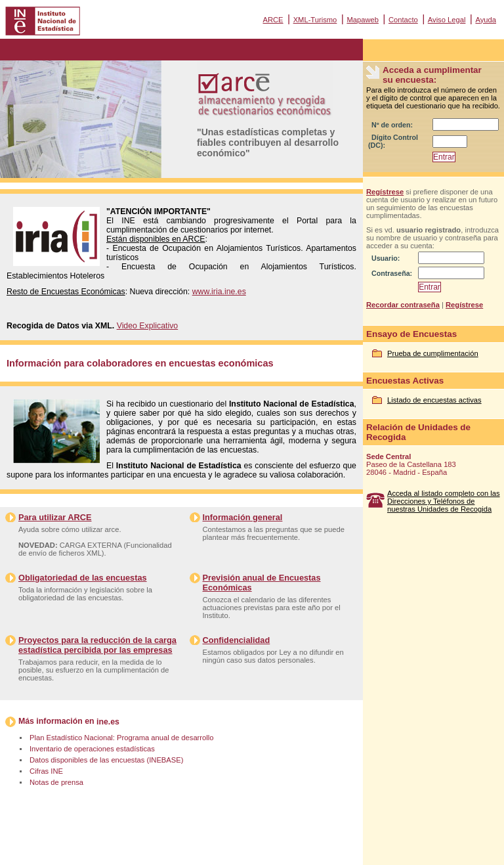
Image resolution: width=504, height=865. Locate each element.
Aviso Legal (447, 20)
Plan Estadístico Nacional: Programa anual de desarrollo (121, 738)
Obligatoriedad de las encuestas (83, 578)
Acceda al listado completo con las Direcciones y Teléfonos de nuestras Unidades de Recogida (444, 501)
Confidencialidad (237, 640)
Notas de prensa (56, 782)
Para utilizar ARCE (55, 517)
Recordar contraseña (403, 305)
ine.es (108, 722)
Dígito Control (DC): (393, 141)
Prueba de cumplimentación (433, 353)
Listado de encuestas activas (434, 400)
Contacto (403, 20)
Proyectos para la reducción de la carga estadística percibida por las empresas (97, 645)
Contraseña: (392, 273)
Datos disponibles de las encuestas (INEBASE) (106, 760)
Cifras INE (46, 771)
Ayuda (486, 20)
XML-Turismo (315, 20)
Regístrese (385, 192)
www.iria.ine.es (219, 292)
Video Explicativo (148, 326)
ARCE (273, 20)
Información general (243, 517)
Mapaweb (363, 20)
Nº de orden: (392, 125)
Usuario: (386, 258)
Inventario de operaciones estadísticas (92, 749)
